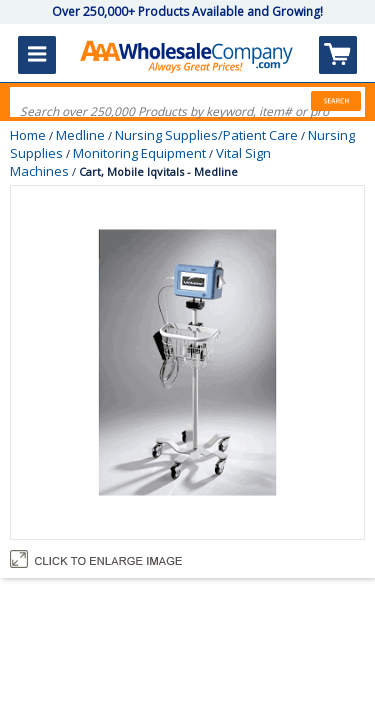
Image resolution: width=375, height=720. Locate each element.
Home (28, 135)
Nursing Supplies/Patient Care (206, 135)
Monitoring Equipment (139, 153)
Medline (80, 135)
